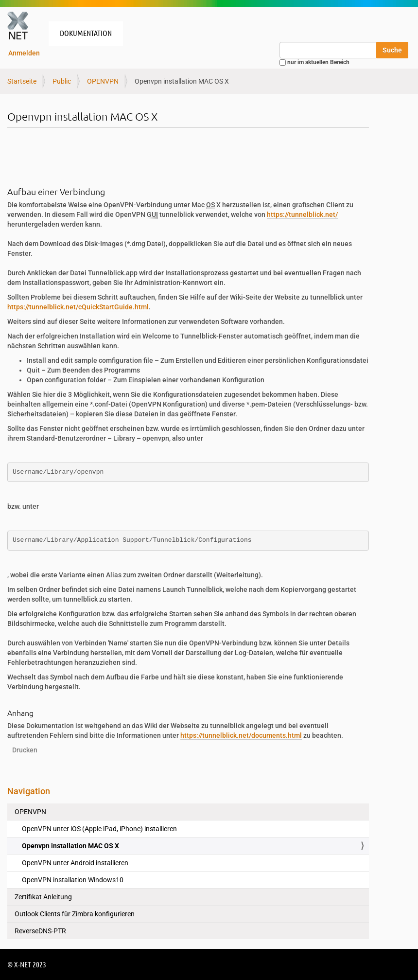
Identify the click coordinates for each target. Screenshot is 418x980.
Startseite (22, 81)
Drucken (25, 750)
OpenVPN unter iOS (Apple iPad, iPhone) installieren (99, 829)
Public (62, 81)
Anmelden (24, 53)
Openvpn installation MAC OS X (70, 846)
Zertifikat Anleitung (43, 897)
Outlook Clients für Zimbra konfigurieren (75, 914)
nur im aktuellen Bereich (318, 62)
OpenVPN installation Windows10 (73, 880)
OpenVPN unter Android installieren (75, 863)
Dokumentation (86, 33)
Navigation (29, 791)
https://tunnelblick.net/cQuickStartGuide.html (78, 307)
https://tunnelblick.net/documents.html (241, 735)
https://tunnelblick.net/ (302, 214)
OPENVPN (103, 81)
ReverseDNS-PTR (40, 931)
